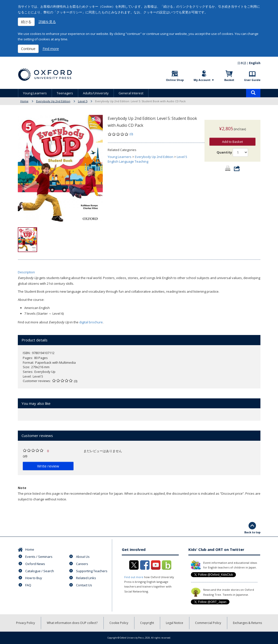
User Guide (252, 80)
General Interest (131, 93)
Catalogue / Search (40, 571)
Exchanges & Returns (247, 623)
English (255, 63)
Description (26, 272)
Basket (229, 80)
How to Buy (34, 578)
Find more (51, 49)
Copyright (147, 623)
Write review (48, 466)
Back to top (252, 532)
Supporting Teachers (92, 571)
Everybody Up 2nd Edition (53, 101)
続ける (26, 22)
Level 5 (83, 101)
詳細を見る (47, 22)
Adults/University (96, 93)
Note (22, 488)
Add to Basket (232, 137)
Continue (28, 49)
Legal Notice (175, 623)
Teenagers (65, 93)
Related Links (86, 578)
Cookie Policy (119, 623)
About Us (83, 557)
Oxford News (35, 564)
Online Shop (175, 80)
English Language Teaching (128, 161)
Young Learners (35, 93)
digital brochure (91, 322)
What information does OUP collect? (72, 623)
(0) (131, 134)
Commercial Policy (208, 623)
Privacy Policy (25, 623)
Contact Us (84, 585)
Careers (82, 564)
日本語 (242, 63)
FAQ (28, 585)
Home (24, 101)
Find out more (134, 577)
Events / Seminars (39, 557)
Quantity (224, 147)
